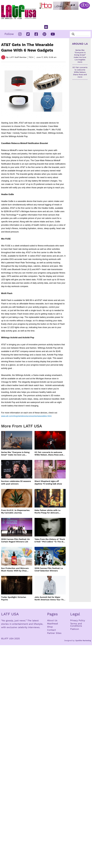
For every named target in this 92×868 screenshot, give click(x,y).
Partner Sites (54, 633)
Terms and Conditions (76, 625)
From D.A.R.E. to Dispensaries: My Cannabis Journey (16, 511)
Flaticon (75, 629)
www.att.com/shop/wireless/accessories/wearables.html (26, 416)
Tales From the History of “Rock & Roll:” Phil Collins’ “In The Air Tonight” (50, 540)
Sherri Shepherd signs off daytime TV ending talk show (48, 482)
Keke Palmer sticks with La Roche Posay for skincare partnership (47, 512)
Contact (51, 630)
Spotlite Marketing (83, 641)
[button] (46, 27)
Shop (50, 627)
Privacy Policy (78, 620)
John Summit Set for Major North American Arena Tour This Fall (50, 598)
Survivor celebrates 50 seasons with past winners (16, 482)
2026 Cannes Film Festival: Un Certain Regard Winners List (15, 540)
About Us (52, 620)
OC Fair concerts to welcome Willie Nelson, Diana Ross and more (49, 454)
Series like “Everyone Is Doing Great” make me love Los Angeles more (15, 454)
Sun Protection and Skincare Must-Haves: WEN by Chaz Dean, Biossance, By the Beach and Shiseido (16, 569)
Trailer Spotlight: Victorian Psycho (14, 598)
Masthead (53, 624)
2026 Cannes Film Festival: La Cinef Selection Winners (49, 569)
